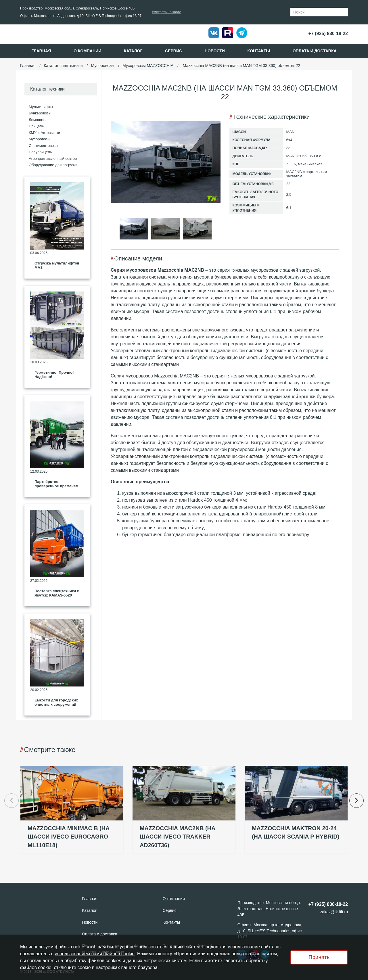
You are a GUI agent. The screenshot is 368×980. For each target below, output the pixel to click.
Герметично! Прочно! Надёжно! (54, 375)
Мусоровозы (102, 66)
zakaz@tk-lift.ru (334, 912)
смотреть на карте (167, 12)
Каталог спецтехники (63, 66)
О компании (87, 51)
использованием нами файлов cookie (95, 954)
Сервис (174, 51)
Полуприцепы (41, 152)
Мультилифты (41, 107)
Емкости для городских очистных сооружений (56, 702)
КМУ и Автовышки (44, 133)
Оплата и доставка (315, 51)
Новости (215, 51)
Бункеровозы (40, 113)
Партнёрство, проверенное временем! (57, 484)
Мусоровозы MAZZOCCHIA (148, 66)
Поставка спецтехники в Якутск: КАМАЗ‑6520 (57, 593)
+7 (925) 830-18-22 (328, 33)
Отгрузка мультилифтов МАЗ (57, 265)
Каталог (133, 51)
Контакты (259, 51)
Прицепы (37, 126)
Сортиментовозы (43, 146)
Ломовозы (38, 120)
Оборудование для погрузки (53, 165)
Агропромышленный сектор (53, 159)
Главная (41, 51)
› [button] (356, 800)
